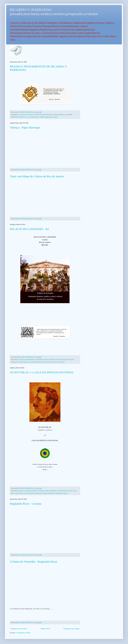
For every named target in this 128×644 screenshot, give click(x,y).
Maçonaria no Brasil (51, 117)
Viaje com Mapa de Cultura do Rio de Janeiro (37, 176)
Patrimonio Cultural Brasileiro (20, 362)
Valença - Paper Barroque (25, 127)
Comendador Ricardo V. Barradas (34, 491)
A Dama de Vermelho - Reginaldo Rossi (34, 562)
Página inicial (45, 629)
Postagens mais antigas (71, 629)
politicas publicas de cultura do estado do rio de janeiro (48, 362)
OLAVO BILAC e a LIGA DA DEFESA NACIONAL (42, 372)
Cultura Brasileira (51, 491)
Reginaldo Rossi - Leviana (26, 504)
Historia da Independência (27, 360)
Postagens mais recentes (19, 629)
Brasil (21, 491)
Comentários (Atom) (23, 633)
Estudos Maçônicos (59, 115)
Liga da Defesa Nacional (65, 491)
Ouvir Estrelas (19, 493)
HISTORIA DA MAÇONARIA (46, 360)
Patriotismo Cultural (61, 493)
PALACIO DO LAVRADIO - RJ (29, 229)
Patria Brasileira (30, 493)
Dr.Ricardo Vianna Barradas (44, 115)
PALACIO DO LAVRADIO (65, 360)
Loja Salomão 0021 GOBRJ (35, 117)
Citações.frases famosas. (27, 115)
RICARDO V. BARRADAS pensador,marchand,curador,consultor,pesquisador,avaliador (54, 12)
